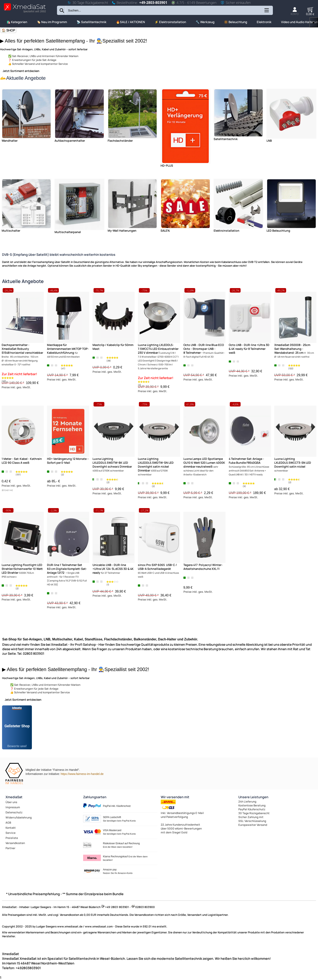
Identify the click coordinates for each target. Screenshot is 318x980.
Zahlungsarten (95, 797)
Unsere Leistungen (253, 797)
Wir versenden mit (175, 797)
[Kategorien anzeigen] (266, 12)
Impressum (13, 807)
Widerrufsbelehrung (19, 817)
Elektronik (264, 22)
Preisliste (12, 838)
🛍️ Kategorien (17, 22)
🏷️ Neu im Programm (52, 22)
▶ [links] (314, 22)
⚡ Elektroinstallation (170, 22)
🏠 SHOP (8, 30)
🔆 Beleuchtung (236, 22)
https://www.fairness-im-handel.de (82, 774)
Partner (10, 848)
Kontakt (11, 828)
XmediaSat (14, 797)
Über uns (11, 802)
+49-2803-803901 (153, 3)
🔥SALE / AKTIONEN (131, 22)
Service (11, 833)
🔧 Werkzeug (205, 22)
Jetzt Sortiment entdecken (21, 71)
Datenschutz (14, 812)
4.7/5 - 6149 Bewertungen (194, 3)
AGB (8, 823)
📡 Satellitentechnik (91, 22)
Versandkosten (15, 843)
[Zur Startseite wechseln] (25, 12)
